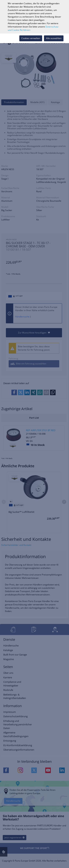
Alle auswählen (54, 38)
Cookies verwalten (31, 38)
